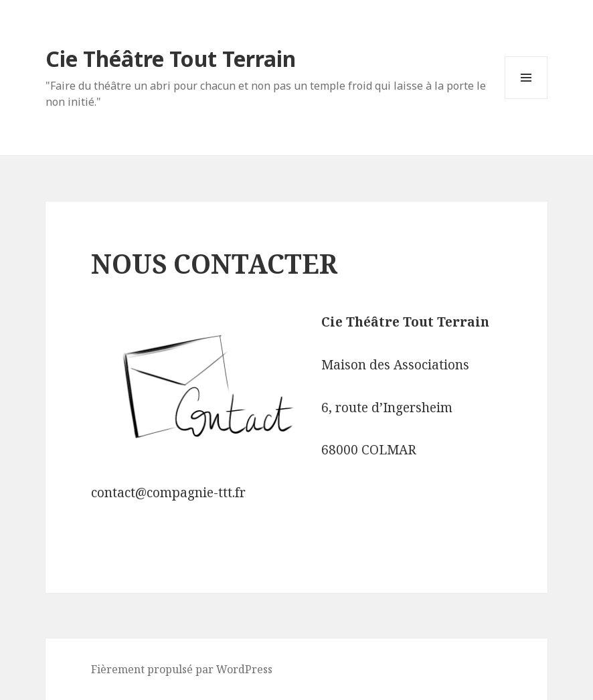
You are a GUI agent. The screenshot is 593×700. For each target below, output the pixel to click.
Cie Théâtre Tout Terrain (171, 59)
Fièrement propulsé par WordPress (182, 669)
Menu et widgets (526, 99)
